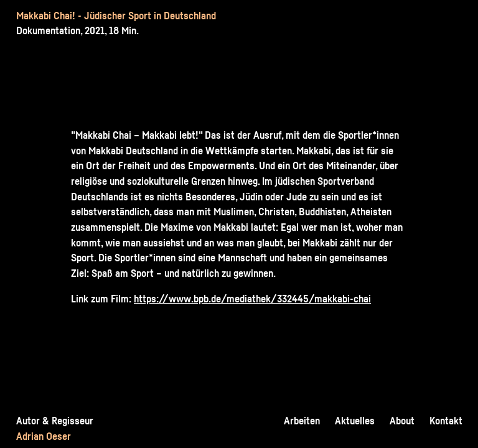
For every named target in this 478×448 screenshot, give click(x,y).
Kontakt (446, 420)
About (402, 420)
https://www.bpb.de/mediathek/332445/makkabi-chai (252, 298)
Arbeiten (302, 420)
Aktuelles (355, 420)
